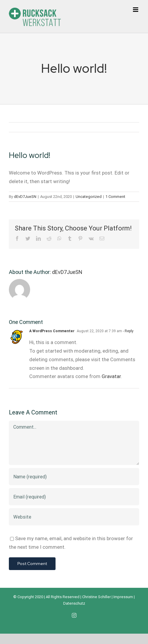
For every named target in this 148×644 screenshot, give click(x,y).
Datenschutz (74, 603)
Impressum (123, 597)
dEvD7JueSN (25, 197)
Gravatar (111, 376)
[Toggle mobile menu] (136, 10)
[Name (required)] (74, 477)
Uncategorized (89, 197)
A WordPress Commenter (52, 331)
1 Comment (115, 197)
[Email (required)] (74, 497)
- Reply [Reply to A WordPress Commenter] (128, 331)
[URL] (74, 517)
